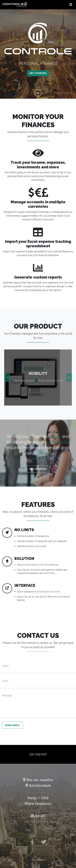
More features (38, 804)
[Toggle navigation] (71, 5)
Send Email (13, 725)
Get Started (38, 73)
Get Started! (38, 754)
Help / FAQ (38, 798)
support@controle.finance (38, 821)
